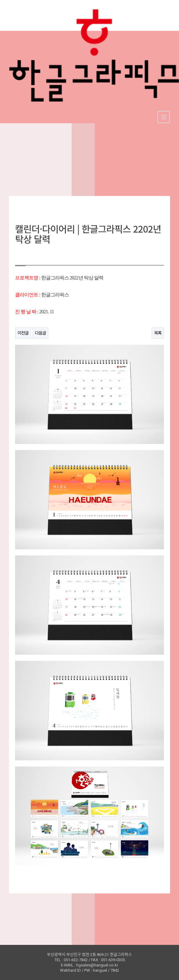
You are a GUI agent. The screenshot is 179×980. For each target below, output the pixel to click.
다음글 (41, 333)
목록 (158, 333)
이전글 (23, 333)
